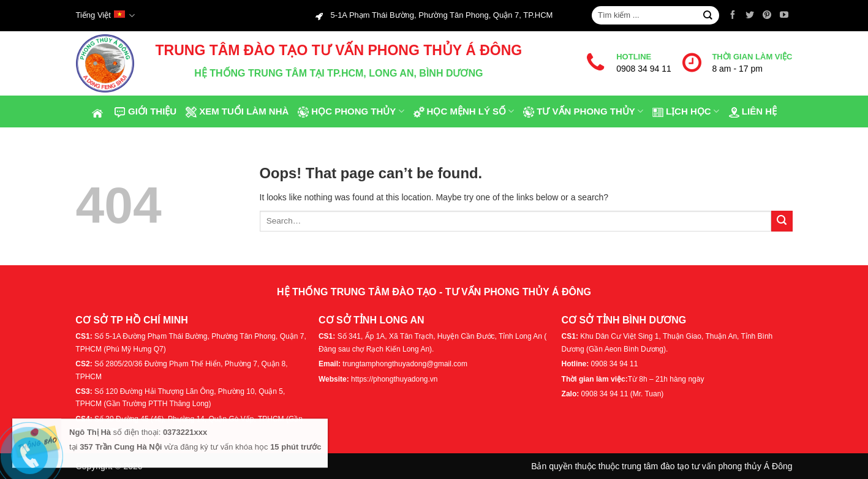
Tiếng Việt (106, 16)
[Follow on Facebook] (733, 15)
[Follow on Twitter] (750, 15)
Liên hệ (752, 112)
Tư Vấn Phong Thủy (583, 112)
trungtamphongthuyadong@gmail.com (405, 364)
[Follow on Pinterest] (767, 15)
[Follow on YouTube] (784, 15)
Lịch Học (685, 112)
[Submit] (708, 16)
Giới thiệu (145, 112)
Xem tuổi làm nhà (237, 112)
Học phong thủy (350, 112)
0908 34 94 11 (644, 69)
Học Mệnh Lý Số (464, 112)
